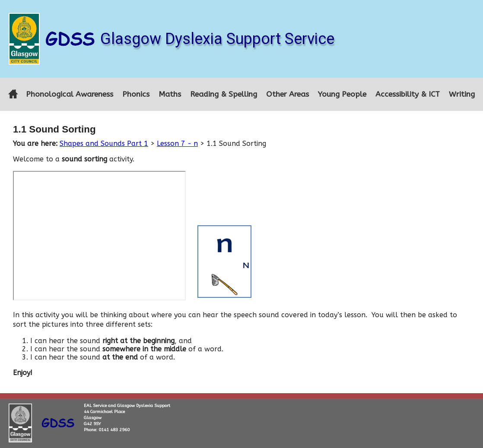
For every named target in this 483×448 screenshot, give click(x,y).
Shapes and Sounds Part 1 (104, 144)
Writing (462, 94)
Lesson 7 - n (177, 144)
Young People (342, 94)
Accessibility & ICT (408, 94)
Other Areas (288, 94)
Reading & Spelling (224, 94)
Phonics (136, 94)
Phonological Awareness (70, 94)
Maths (170, 94)
